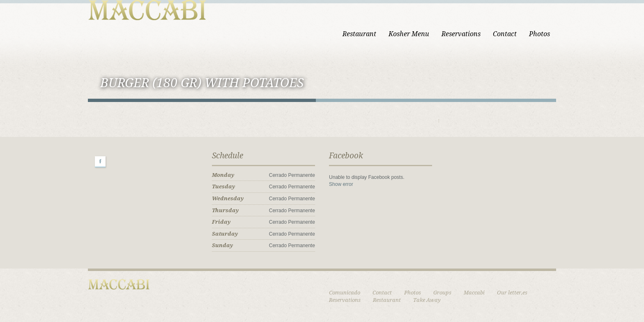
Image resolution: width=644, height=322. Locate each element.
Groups (442, 293)
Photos (539, 34)
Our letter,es (512, 293)
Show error (341, 184)
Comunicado (345, 293)
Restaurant (359, 34)
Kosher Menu (409, 34)
